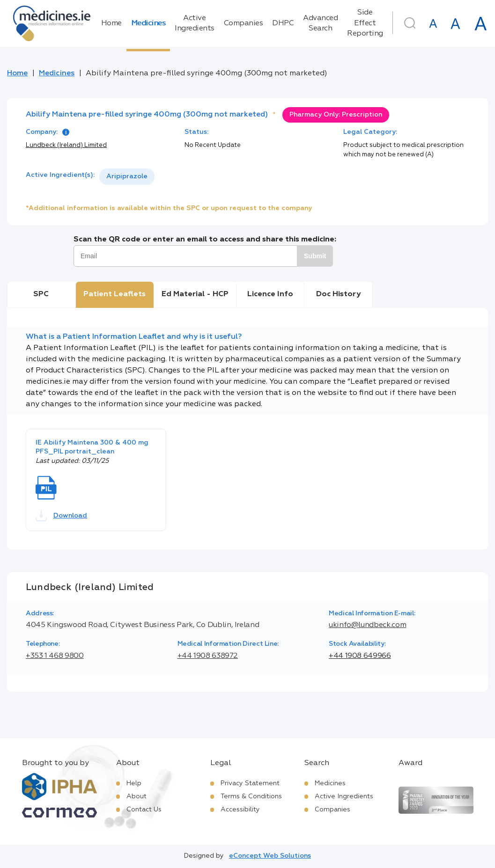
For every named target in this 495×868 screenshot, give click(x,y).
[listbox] (127, 177)
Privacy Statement (250, 783)
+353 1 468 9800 (55, 656)
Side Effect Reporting (365, 23)
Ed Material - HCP (195, 294)
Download (61, 516)
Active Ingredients (195, 23)
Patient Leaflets (115, 294)
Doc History (338, 294)
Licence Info (270, 294)
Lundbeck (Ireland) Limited (66, 145)
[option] (127, 177)
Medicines (148, 23)
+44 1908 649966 (360, 656)
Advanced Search (320, 23)
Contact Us (144, 810)
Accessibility (240, 810)
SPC (41, 294)
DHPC (283, 23)
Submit (315, 256)
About (137, 796)
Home (111, 23)
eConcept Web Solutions (270, 856)
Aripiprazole (127, 176)
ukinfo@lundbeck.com (367, 625)
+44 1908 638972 (208, 656)
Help (134, 783)
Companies (244, 23)
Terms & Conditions (251, 796)
